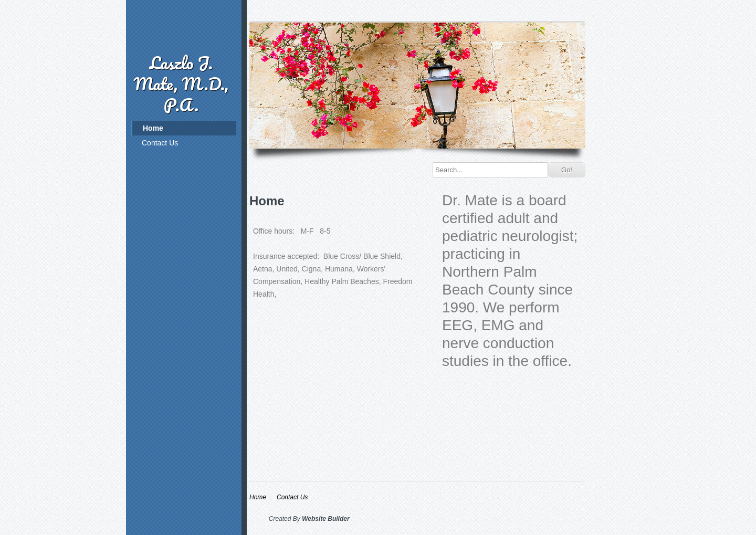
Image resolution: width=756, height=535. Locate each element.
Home (153, 128)
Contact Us (160, 143)
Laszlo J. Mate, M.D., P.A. (181, 84)
